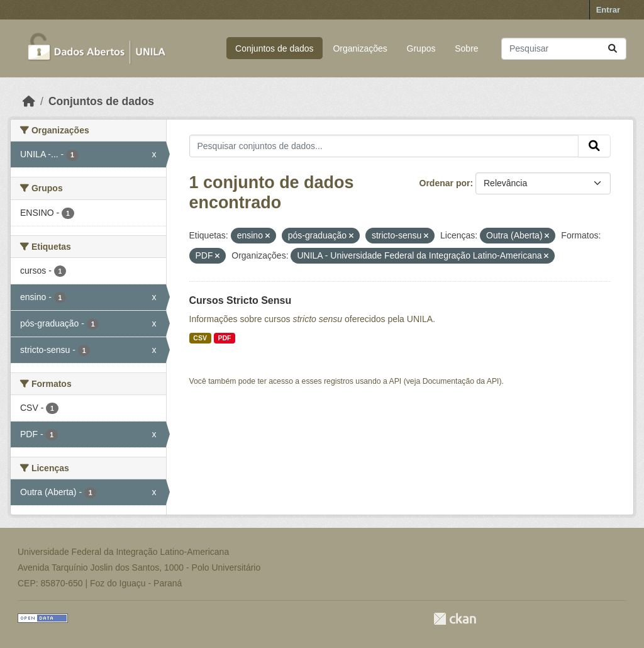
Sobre (466, 48)
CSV (200, 338)
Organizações (360, 48)
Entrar (608, 10)
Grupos (421, 48)
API (396, 381)
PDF (224, 338)
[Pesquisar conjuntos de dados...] (564, 49)
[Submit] (613, 49)
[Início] (29, 101)
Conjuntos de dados (275, 48)
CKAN (455, 619)
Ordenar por (445, 183)
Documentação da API (461, 381)
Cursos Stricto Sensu (241, 300)
